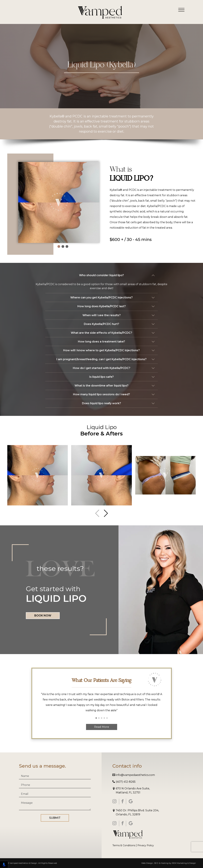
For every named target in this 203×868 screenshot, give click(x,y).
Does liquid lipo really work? (101, 403)
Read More (102, 727)
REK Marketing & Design (184, 863)
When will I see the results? (102, 315)
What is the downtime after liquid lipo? (101, 386)
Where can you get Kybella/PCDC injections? (101, 298)
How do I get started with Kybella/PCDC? (102, 368)
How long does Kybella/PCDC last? (102, 306)
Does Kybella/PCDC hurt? (101, 324)
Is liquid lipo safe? (101, 377)
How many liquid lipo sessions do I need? (101, 394)
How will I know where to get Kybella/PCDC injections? (101, 350)
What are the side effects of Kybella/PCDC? (101, 333)
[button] (59, 246)
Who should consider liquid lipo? (101, 275)
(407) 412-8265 (124, 782)
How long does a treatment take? (101, 342)
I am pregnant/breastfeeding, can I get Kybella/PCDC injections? (101, 359)
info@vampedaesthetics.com (134, 775)
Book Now (43, 616)
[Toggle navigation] (181, 10)
